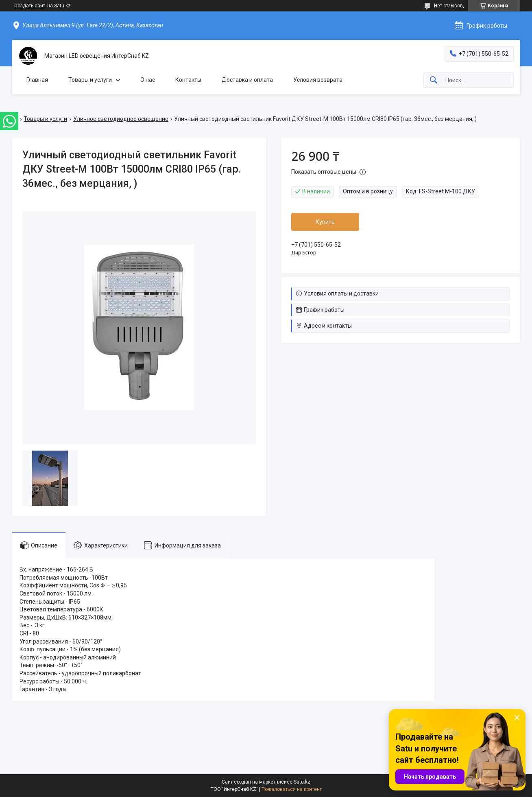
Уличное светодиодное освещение (121, 119)
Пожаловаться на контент (292, 789)
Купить (325, 222)
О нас (148, 80)
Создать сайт (30, 6)
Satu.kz (302, 782)
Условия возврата (318, 80)
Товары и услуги (90, 80)
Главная (37, 80)
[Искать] (434, 80)
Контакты (188, 80)
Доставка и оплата (247, 80)
